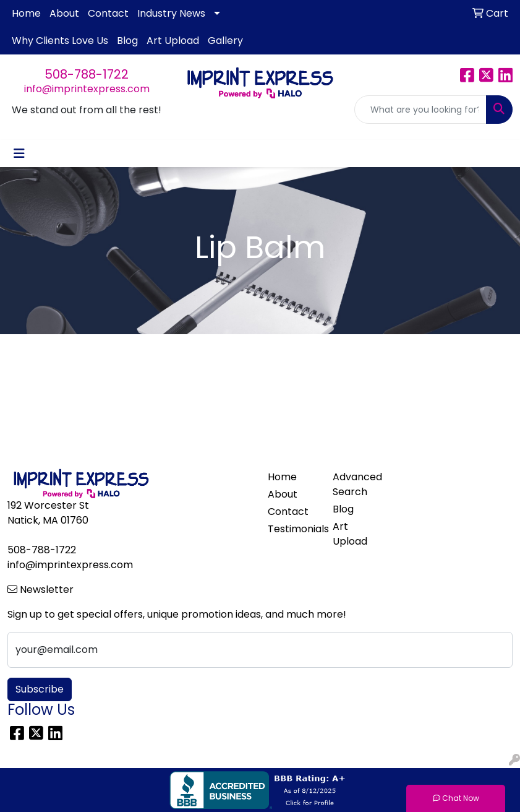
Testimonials (293, 529)
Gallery (225, 41)
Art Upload (173, 41)
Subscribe (40, 689)
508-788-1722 (87, 74)
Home (26, 13)
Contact (108, 13)
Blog (127, 41)
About (64, 13)
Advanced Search (357, 484)
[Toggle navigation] (19, 153)
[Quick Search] (420, 110)
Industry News (171, 13)
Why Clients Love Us (60, 41)
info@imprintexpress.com (87, 89)
